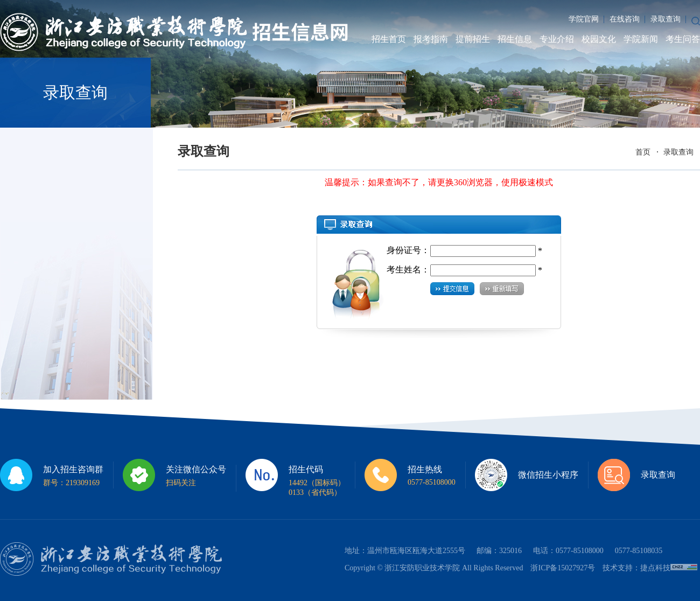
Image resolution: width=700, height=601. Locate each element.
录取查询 (666, 19)
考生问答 (683, 39)
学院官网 (584, 19)
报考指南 (431, 39)
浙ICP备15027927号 (563, 568)
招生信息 (515, 39)
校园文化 (599, 39)
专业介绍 (557, 39)
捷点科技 (655, 568)
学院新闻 (641, 39)
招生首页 (389, 39)
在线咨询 (625, 19)
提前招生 (473, 39)
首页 (643, 152)
